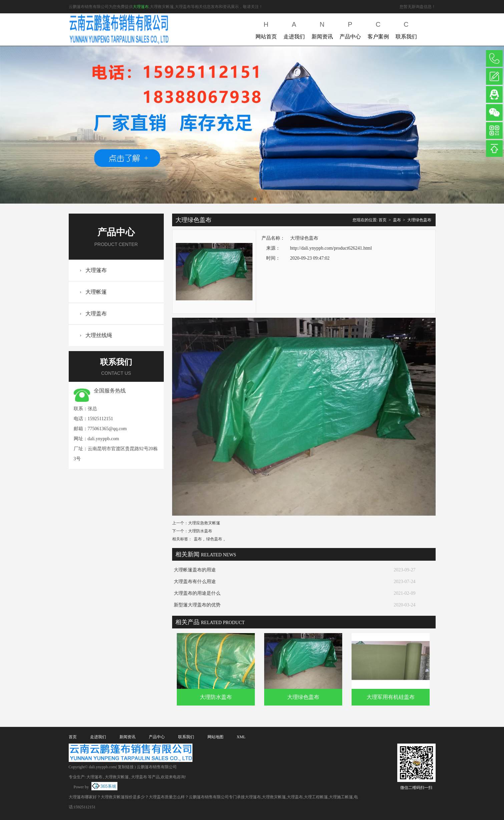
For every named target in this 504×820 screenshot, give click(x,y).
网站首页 (266, 29)
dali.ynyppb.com (103, 439)
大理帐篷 (96, 292)
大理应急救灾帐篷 (204, 523)
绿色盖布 (214, 539)
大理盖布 (96, 314)
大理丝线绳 (99, 335)
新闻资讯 (322, 29)
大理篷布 (141, 7)
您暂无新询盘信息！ (418, 7)
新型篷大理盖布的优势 (197, 605)
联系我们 (406, 29)
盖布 (397, 220)
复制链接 (126, 767)
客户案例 (378, 29)
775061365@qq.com (107, 429)
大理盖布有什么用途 (195, 582)
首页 (383, 220)
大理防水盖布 (200, 531)
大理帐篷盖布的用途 (195, 570)
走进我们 (294, 29)
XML (241, 737)
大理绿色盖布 (419, 220)
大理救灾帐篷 (117, 777)
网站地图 (215, 737)
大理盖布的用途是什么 (197, 593)
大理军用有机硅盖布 (391, 697)
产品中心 (350, 29)
